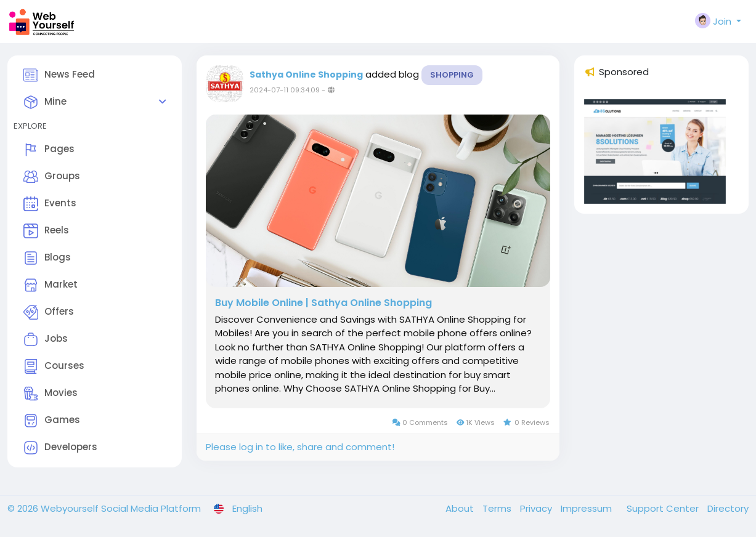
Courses (54, 366)
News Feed (59, 75)
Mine (45, 102)
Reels (46, 231)
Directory (728, 508)
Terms (498, 508)
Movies (51, 394)
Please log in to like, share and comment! (300, 447)
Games (52, 421)
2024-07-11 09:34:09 (285, 90)
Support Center (664, 508)
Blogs (47, 258)
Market (51, 285)
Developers (60, 448)
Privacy (537, 508)
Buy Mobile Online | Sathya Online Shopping (323, 303)
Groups (52, 177)
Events (50, 204)
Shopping (452, 75)
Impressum (587, 508)
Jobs (46, 339)
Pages (49, 150)
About (461, 508)
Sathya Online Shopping (306, 75)
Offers (49, 312)
